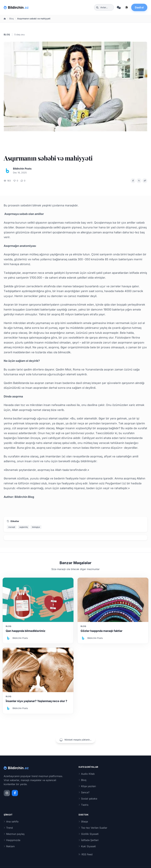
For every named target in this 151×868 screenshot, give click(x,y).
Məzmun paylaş (14, 834)
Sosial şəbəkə (88, 799)
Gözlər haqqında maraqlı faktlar (101, 631)
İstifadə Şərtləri (89, 840)
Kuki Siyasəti (87, 846)
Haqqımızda (12, 840)
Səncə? (84, 792)
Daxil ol (139, 7)
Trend (8, 828)
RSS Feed (86, 854)
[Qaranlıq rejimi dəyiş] (127, 7)
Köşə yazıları (87, 786)
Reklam (9, 846)
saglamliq (24, 527)
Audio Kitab (87, 774)
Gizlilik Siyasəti (89, 834)
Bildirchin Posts (22, 169)
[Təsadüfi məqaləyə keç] (119, 7)
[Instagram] (7, 793)
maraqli (12, 527)
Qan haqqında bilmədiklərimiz (26, 631)
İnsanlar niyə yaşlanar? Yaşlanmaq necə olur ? (36, 701)
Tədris (83, 805)
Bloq (12, 19)
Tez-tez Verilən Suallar (93, 828)
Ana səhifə (11, 822)
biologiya (36, 527)
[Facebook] (15, 793)
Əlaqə (83, 822)
